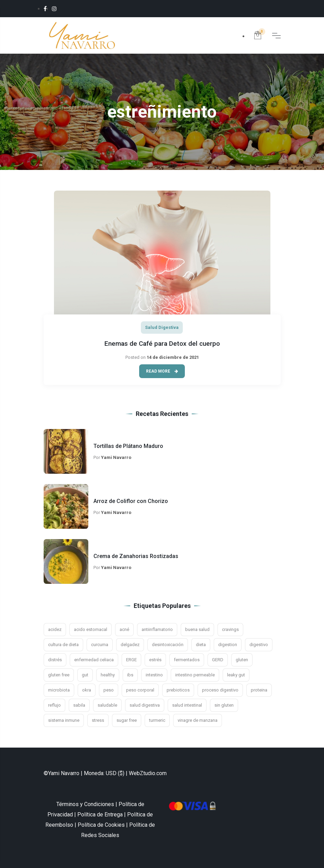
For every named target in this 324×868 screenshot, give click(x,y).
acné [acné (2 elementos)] (124, 629)
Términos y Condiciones (85, 804)
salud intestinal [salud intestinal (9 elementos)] (187, 705)
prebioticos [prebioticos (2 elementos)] (178, 690)
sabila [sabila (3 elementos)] (79, 705)
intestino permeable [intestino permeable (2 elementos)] (195, 675)
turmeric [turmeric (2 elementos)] (157, 720)
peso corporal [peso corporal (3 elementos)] (140, 690)
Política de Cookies (101, 825)
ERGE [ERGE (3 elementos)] (131, 660)
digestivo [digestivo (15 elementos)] (259, 645)
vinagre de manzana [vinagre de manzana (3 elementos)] (198, 720)
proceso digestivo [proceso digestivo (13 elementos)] (220, 690)
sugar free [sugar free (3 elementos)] (127, 720)
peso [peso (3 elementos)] (109, 690)
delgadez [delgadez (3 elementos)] (130, 645)
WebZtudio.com (148, 773)
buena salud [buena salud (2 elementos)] (197, 629)
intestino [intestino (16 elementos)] (154, 675)
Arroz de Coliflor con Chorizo (131, 501)
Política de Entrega (100, 815)
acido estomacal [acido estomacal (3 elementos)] (91, 629)
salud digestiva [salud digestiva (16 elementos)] (145, 705)
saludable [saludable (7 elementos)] (107, 705)
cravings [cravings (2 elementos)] (230, 629)
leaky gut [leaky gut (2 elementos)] (236, 675)
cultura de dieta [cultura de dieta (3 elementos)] (63, 645)
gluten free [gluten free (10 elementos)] (59, 675)
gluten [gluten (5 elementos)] (242, 660)
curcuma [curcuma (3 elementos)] (100, 645)
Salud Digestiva (162, 327)
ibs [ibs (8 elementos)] (130, 675)
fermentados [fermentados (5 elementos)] (187, 660)
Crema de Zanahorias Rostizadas (136, 556)
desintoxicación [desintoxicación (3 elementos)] (168, 645)
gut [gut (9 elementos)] (85, 675)
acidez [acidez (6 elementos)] (55, 629)
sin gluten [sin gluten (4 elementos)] (224, 705)
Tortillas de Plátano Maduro (128, 446)
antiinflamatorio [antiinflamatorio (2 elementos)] (157, 629)
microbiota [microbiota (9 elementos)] (59, 690)
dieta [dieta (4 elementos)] (201, 645)
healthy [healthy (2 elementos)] (108, 675)
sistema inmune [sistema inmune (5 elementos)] (64, 720)
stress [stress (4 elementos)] (98, 720)
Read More (162, 371)
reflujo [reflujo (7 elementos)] (54, 705)
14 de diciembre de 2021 (173, 357)
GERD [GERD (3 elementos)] (218, 660)
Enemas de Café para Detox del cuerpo (162, 344)
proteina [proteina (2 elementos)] (259, 690)
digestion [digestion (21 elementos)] (228, 645)
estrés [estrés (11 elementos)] (155, 660)
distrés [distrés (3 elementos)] (55, 660)
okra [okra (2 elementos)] (87, 690)
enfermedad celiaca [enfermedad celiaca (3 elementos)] (94, 660)
